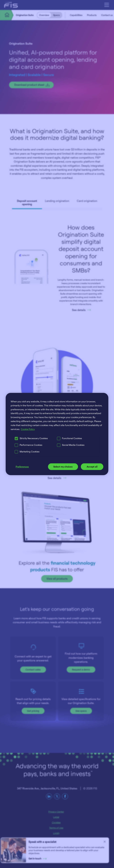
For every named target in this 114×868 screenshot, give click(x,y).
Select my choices (63, 467)
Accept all (92, 467)
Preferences (22, 467)
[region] (57, 434)
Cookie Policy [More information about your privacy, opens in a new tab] (28, 429)
